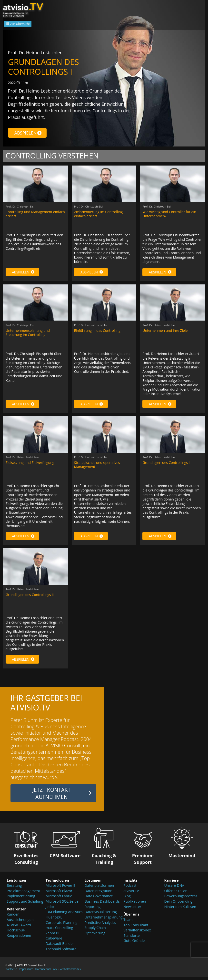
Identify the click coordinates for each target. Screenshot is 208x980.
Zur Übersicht (25, 25)
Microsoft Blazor (59, 895)
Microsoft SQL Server (63, 905)
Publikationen (135, 905)
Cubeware (54, 942)
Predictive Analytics (100, 926)
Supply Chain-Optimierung (96, 934)
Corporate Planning (61, 926)
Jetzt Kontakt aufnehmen (52, 797)
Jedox (50, 911)
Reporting (93, 911)
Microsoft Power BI (61, 890)
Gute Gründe (134, 945)
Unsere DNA (174, 890)
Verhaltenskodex (137, 934)
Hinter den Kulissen (180, 911)
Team (128, 924)
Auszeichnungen (20, 924)
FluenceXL (54, 921)
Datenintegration (99, 895)
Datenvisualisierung (101, 916)
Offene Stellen (176, 895)
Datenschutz (43, 973)
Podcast (130, 890)
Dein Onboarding (178, 905)
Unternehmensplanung (104, 921)
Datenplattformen (99, 890)
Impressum (26, 973)
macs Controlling (59, 932)
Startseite (11, 973)
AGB (56, 973)
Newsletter (132, 911)
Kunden (13, 918)
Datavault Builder (60, 948)
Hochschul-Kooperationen (19, 937)
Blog (127, 900)
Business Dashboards (102, 905)
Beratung (14, 890)
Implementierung (21, 900)
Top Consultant (136, 929)
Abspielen (28, 133)
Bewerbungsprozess (181, 900)
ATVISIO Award (19, 929)
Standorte (131, 940)
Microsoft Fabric (59, 900)
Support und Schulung (25, 905)
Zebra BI (52, 937)
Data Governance (99, 900)
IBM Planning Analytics (64, 916)
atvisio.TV (131, 895)
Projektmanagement (24, 895)
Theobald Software (61, 953)
